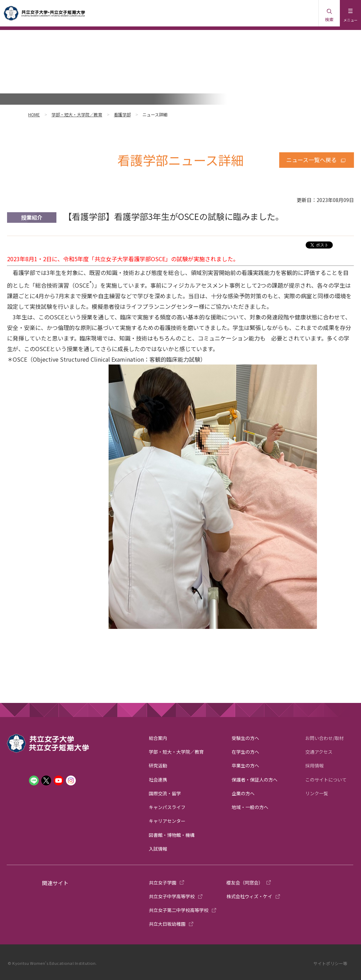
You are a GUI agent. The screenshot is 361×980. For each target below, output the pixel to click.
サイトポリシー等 (330, 963)
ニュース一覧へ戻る (311, 160)
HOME (34, 114)
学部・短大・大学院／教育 (77, 114)
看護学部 (122, 114)
